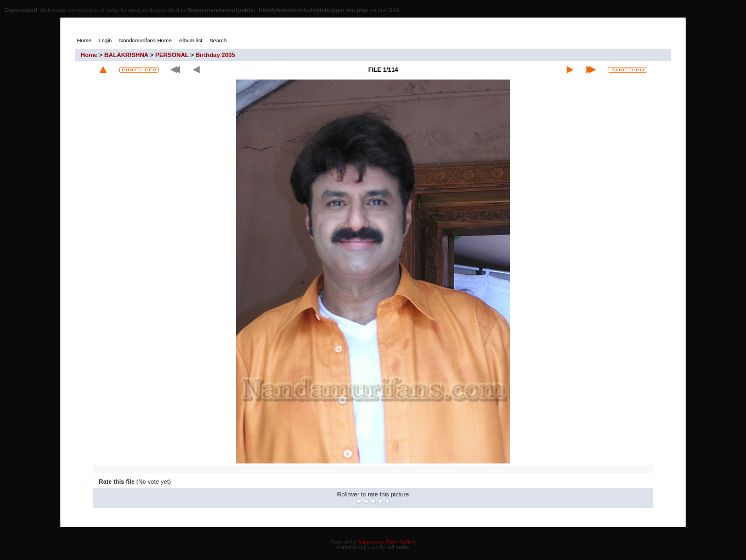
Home (89, 55)
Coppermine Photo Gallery (387, 542)
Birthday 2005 (215, 55)
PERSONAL (172, 55)
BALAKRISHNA (126, 55)
